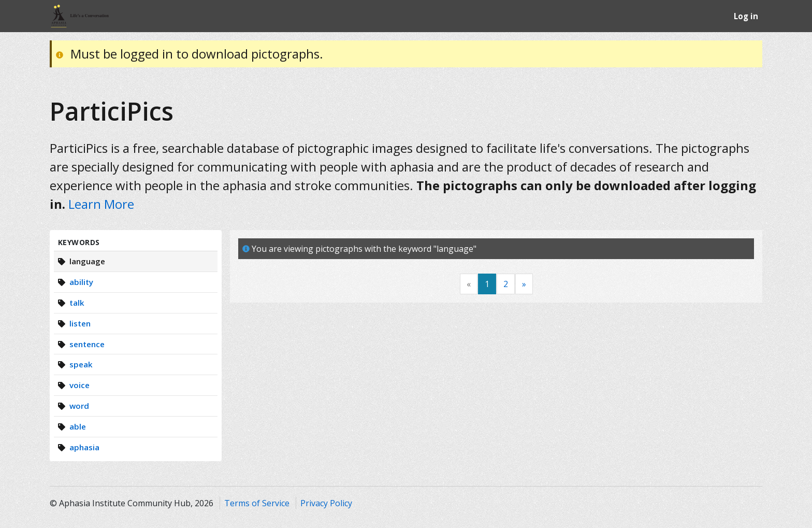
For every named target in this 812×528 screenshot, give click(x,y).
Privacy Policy (326, 503)
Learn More (101, 204)
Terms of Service (257, 503)
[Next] (524, 284)
